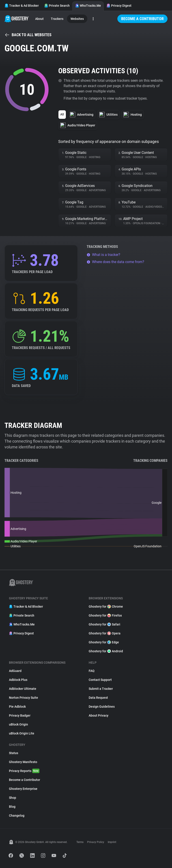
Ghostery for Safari (104, 624)
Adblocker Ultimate (23, 689)
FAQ (92, 671)
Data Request (98, 698)
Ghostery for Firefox (105, 615)
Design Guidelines (102, 707)
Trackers (57, 19)
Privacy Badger (20, 715)
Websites (77, 19)
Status (14, 753)
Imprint (112, 842)
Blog (12, 807)
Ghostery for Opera (105, 633)
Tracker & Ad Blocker (22, 6)
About (39, 19)
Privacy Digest (119, 6)
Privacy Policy (96, 842)
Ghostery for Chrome (106, 607)
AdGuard (15, 671)
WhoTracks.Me (88, 6)
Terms (80, 842)
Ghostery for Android (106, 651)
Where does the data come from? (115, 262)
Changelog (17, 816)
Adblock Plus (18, 680)
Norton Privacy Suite (24, 698)
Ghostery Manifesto (23, 762)
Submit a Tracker (101, 689)
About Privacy (99, 715)
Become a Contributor (142, 19)
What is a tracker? (103, 255)
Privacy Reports (24, 771)
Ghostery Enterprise (23, 789)
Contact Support (100, 680)
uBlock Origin (18, 724)
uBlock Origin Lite (22, 733)
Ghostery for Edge (104, 642)
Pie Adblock (17, 707)
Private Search (57, 6)
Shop (13, 798)
